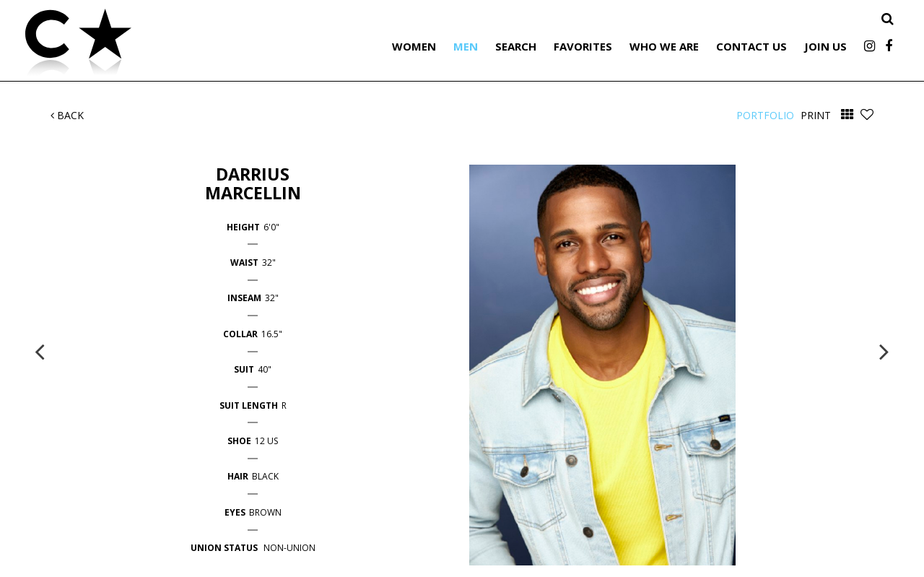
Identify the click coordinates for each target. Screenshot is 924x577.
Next (884, 351)
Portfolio (765, 115)
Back (67, 115)
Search (516, 46)
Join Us (825, 46)
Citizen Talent (152, 45)
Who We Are (664, 46)
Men (466, 46)
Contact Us (751, 46)
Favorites (583, 46)
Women (414, 46)
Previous (40, 351)
